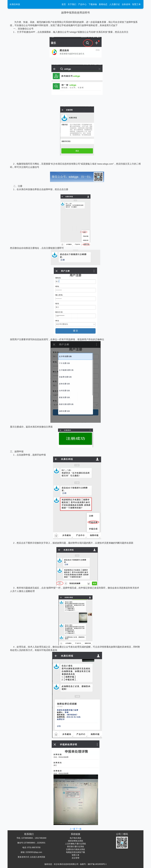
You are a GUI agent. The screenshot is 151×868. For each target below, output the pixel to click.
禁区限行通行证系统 (75, 847)
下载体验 (93, 4)
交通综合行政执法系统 (75, 849)
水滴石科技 (15, 4)
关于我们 (72, 4)
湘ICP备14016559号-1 (97, 864)
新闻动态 (103, 4)
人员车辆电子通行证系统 (75, 844)
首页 (64, 4)
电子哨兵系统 (75, 838)
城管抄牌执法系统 (75, 841)
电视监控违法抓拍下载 (75, 852)
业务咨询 (126, 4)
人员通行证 (115, 4)
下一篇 (79, 829)
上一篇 (73, 829)
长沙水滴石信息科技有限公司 (66, 864)
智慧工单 (136, 4)
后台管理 (75, 858)
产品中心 (82, 4)
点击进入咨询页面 (38, 857)
